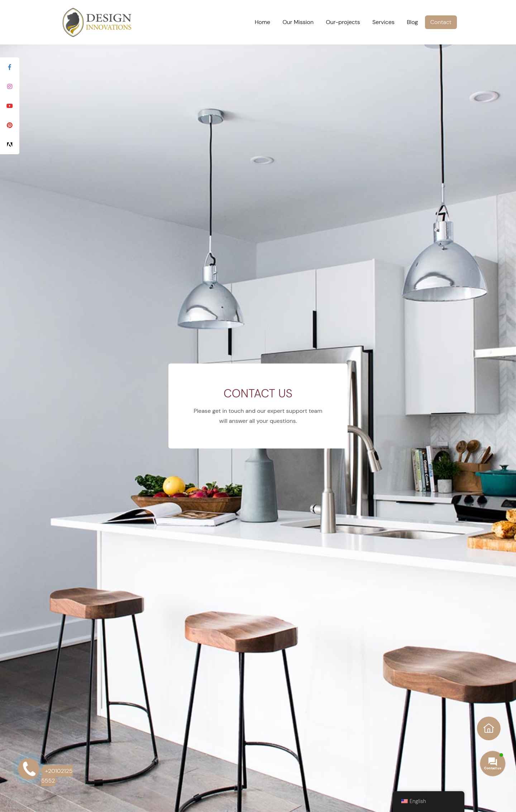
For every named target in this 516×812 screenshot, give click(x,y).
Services (383, 22)
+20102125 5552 (57, 776)
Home (262, 22)
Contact (441, 22)
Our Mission (298, 22)
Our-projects (343, 22)
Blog (412, 22)
